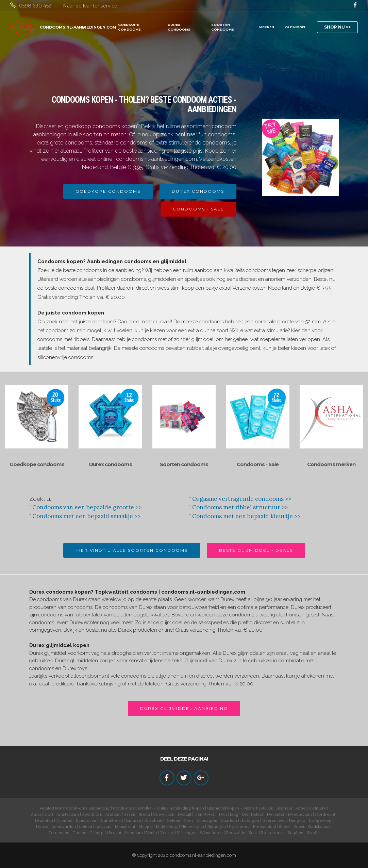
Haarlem (229, 820)
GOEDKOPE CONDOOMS (129, 27)
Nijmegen (216, 826)
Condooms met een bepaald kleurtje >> (246, 516)
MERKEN (267, 27)
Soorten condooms (184, 464)
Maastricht (125, 826)
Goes (188, 820)
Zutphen (295, 832)
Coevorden (164, 814)
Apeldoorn (92, 814)
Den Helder (253, 814)
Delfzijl (184, 814)
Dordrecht (325, 814)
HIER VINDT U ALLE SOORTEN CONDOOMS (132, 550)
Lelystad (103, 826)
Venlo (152, 832)
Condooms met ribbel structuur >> (240, 507)
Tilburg (97, 832)
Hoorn (42, 826)
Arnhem (113, 814)
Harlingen (250, 820)
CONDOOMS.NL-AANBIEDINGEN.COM (78, 27)
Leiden (86, 826)
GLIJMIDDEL (296, 27)
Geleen (173, 820)
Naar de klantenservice (90, 6)
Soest (299, 826)
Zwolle (313, 832)
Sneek (285, 826)
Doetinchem (300, 814)
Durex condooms (111, 464)
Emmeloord (111, 820)
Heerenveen (274, 820)
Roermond (239, 826)
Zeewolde (236, 832)
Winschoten (211, 832)
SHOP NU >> (337, 27)
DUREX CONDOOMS (179, 27)
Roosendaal (264, 826)
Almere (319, 808)
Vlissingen (187, 832)
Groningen (207, 820)
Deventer (276, 814)
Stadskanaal (319, 826)
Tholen (79, 832)
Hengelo (297, 820)
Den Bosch (205, 814)
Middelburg (167, 826)
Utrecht (114, 832)
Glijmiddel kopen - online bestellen (240, 808)
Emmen (133, 820)
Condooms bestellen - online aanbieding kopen (158, 808)
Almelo (302, 808)
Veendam (134, 832)
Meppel (146, 826)
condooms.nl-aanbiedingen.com (203, 855)
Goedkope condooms (37, 464)
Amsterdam (68, 814)
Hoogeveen (320, 820)
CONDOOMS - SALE (198, 209)
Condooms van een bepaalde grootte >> (87, 507)
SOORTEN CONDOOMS (223, 27)
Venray (167, 832)
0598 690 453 (35, 6)
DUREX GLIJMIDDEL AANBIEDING (184, 708)
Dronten (64, 820)
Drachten (44, 820)
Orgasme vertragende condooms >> (242, 499)
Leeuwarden (64, 826)
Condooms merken (331, 464)
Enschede (154, 820)
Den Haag (229, 814)
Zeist (253, 832)
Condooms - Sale (258, 464)
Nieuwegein (193, 826)
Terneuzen (59, 832)
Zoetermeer (273, 832)
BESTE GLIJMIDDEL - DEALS (256, 550)
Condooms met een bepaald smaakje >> (86, 516)
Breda (144, 814)
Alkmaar (285, 808)
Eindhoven (86, 820)
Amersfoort (42, 814)
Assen (130, 814)
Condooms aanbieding (88, 808)
